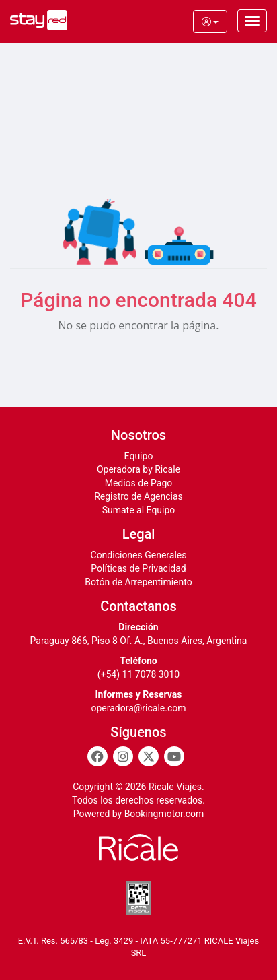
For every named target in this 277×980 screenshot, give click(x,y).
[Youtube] (174, 756)
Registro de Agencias (138, 496)
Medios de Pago (139, 483)
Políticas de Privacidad (138, 568)
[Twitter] (149, 756)
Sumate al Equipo (139, 510)
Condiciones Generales (139, 555)
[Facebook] (97, 756)
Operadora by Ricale (138, 469)
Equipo (139, 456)
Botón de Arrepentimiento (138, 582)
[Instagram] (123, 756)
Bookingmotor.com (164, 814)
